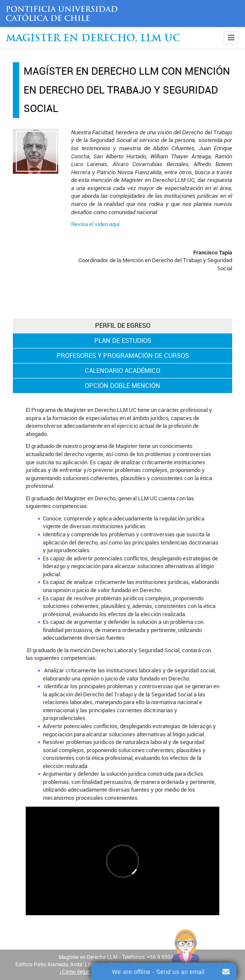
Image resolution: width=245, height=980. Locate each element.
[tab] (122, 326)
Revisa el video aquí (95, 224)
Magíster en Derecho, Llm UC (93, 39)
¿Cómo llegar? (76, 972)
